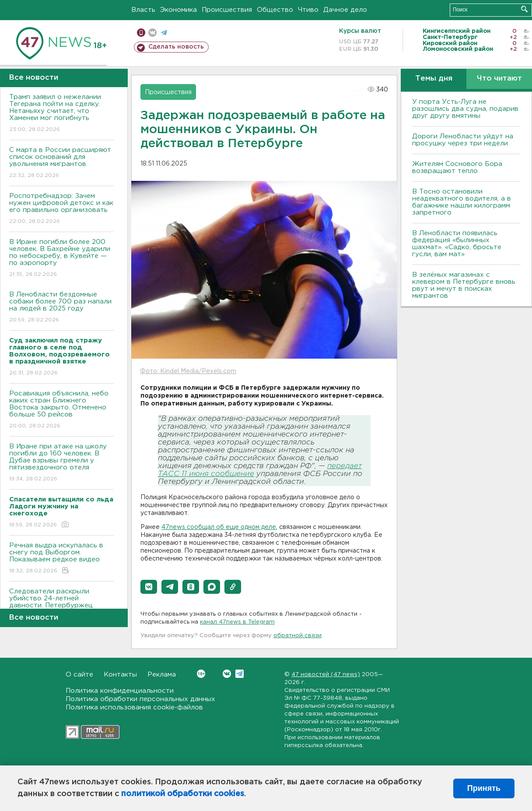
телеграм (164, 33)
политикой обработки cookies (183, 794)
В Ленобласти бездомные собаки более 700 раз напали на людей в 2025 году (61, 308)
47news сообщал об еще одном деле (219, 527)
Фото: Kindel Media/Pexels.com (188, 371)
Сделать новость (176, 47)
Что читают (499, 79)
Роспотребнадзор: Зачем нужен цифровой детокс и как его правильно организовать (61, 209)
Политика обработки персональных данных (140, 699)
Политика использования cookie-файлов (134, 707)
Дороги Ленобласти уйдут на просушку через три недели (463, 140)
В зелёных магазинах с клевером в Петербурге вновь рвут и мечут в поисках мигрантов (464, 285)
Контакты (120, 675)
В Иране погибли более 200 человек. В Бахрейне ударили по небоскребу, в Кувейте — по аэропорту (61, 259)
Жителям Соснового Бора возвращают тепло (457, 167)
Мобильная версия (141, 33)
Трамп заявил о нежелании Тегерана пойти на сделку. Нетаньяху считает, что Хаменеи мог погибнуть (61, 114)
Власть (143, 10)
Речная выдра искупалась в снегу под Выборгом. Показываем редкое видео (61, 559)
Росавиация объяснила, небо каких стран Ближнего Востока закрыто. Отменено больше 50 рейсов (61, 410)
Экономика (178, 10)
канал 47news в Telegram (237, 622)
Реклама (162, 675)
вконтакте (152, 33)
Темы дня (434, 79)
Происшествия (227, 10)
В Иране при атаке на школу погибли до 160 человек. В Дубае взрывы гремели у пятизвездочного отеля (61, 463)
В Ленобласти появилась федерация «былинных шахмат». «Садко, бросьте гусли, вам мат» (457, 244)
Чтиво (308, 10)
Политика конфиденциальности (120, 691)
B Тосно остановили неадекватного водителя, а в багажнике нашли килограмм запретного (462, 202)
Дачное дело (345, 10)
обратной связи (297, 636)
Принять (484, 788)
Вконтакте (201, 674)
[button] (149, 587)
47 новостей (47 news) (326, 675)
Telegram (240, 674)
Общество (275, 10)
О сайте (79, 675)
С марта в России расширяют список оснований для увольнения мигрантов (61, 163)
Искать (524, 9)
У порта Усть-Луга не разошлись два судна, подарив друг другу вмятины (465, 109)
